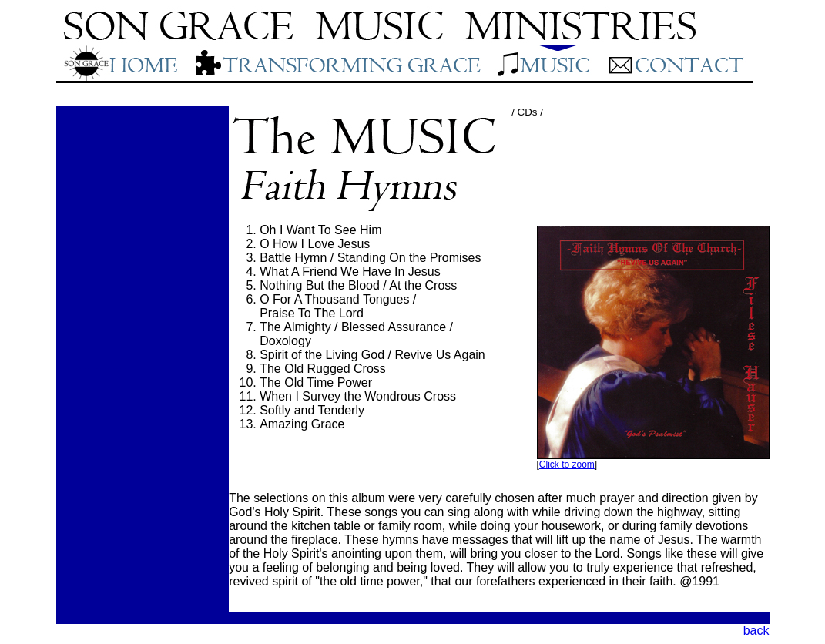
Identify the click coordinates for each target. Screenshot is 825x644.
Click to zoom (567, 465)
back (756, 631)
